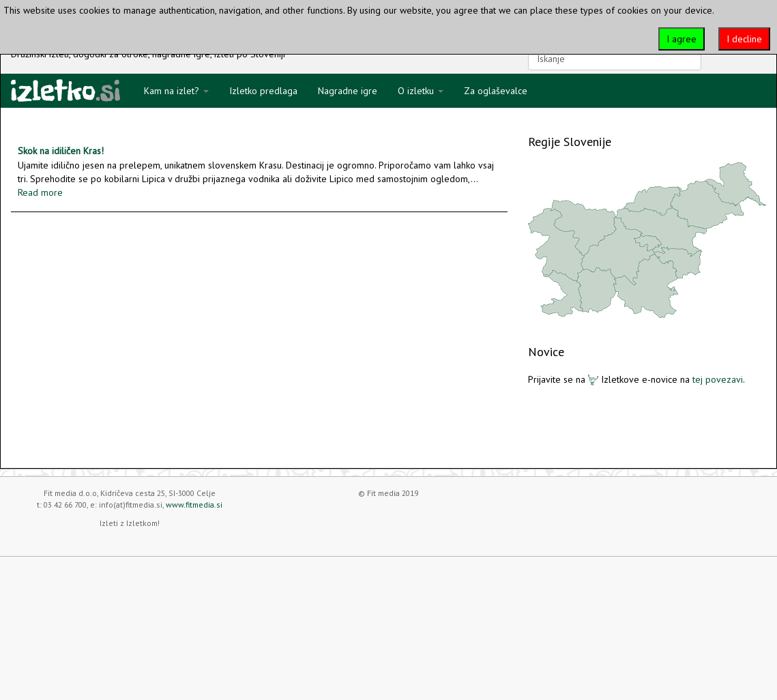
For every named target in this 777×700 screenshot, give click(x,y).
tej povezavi (718, 379)
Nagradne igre (348, 91)
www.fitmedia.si (194, 505)
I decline (744, 39)
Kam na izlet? (176, 91)
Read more (40, 192)
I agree (681, 39)
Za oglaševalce (496, 91)
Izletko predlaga (263, 91)
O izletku (421, 91)
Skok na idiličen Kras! (61, 151)
